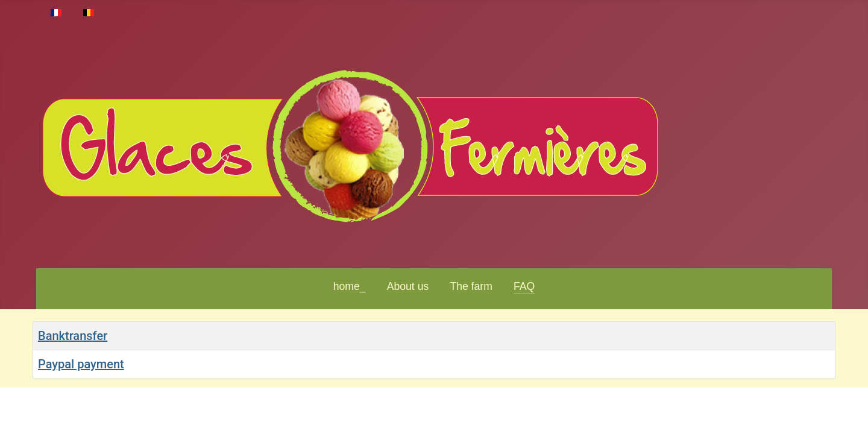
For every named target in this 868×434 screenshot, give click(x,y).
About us (408, 286)
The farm (471, 286)
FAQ (524, 286)
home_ (350, 286)
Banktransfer (73, 336)
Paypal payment (81, 364)
